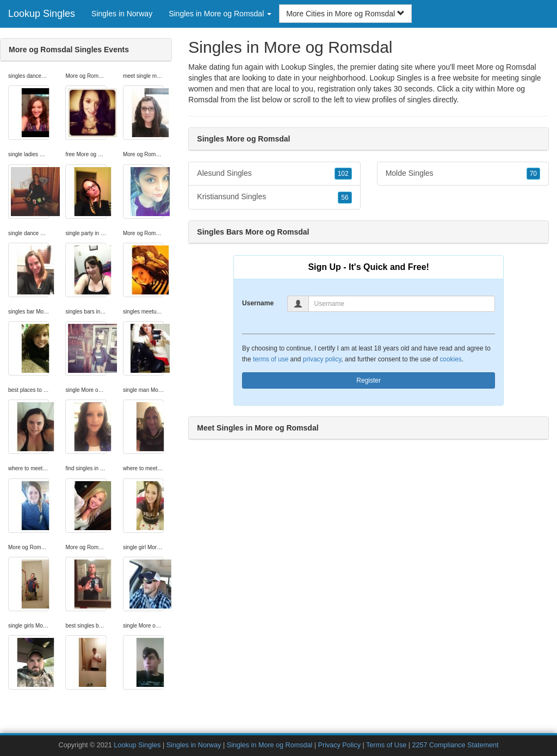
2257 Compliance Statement (455, 745)
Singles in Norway (122, 14)
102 (343, 174)
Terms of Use (386, 745)
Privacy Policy (339, 745)
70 (533, 174)
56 (345, 198)
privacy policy (322, 359)
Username (258, 303)
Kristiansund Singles (274, 197)
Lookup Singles (42, 14)
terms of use (271, 359)
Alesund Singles (274, 174)
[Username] (402, 304)
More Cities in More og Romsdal (345, 14)
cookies (450, 359)
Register (369, 380)
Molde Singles (463, 174)
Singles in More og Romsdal (270, 745)
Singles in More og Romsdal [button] (220, 14)
